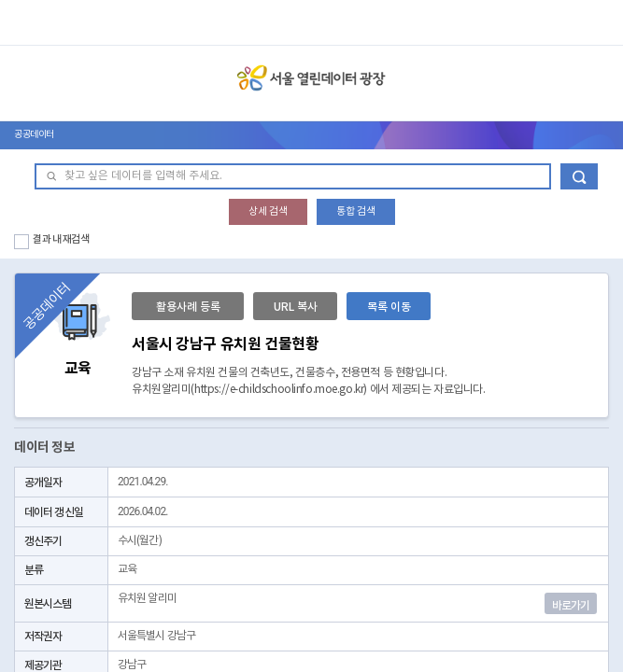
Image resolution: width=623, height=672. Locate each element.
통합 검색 (356, 211)
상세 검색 (268, 211)
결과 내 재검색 (61, 239)
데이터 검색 (579, 176)
